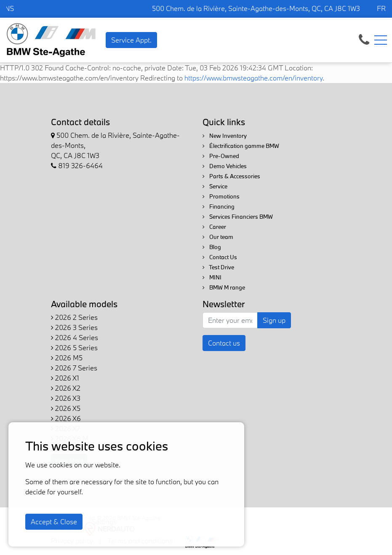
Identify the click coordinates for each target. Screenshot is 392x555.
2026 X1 (65, 378)
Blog (212, 247)
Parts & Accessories (231, 176)
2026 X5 (66, 408)
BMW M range (224, 287)
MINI (212, 277)
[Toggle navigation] (381, 40)
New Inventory (225, 136)
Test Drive (218, 267)
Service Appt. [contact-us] (131, 40)
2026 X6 (66, 418)
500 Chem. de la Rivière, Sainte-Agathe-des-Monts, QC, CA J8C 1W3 (256, 8)
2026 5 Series (74, 347)
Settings (104, 521)
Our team (218, 237)
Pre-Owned (221, 156)
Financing (219, 206)
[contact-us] (364, 39)
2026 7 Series (74, 368)
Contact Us (220, 257)
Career (214, 227)
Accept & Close (54, 521)
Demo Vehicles (225, 166)
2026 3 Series (74, 327)
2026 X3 (66, 398)
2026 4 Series (75, 337)
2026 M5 (67, 358)
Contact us (224, 343)
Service (215, 186)
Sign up (274, 320)
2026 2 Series (74, 317)
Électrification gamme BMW (241, 146)
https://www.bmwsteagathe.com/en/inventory (253, 78)
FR (381, 8)
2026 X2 (66, 388)
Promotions (221, 196)
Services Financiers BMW (238, 217)
